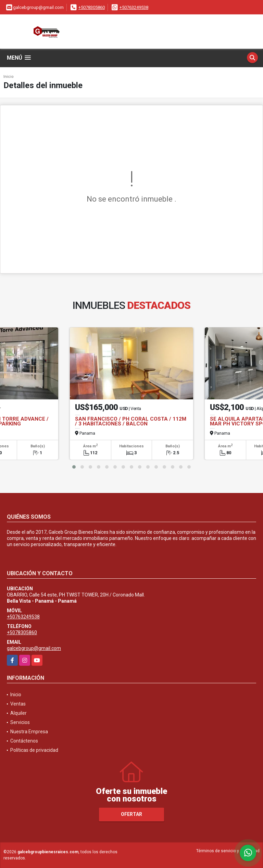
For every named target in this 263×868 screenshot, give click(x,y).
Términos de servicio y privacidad (228, 851)
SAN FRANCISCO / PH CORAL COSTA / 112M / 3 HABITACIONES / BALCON (131, 421)
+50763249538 (134, 7)
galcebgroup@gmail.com (34, 648)
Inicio (9, 77)
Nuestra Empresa (29, 732)
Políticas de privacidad (34, 750)
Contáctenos (24, 741)
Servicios (20, 722)
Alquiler (18, 713)
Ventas (18, 704)
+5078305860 (92, 7)
